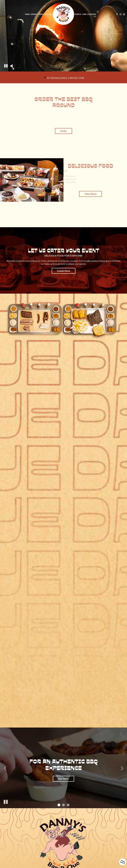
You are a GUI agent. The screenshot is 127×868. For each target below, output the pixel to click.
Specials (48, 14)
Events (78, 14)
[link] (63, 14)
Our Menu (63, 779)
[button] (59, 805)
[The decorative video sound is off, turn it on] (11, 66)
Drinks (34, 14)
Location (92, 14)
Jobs (84, 14)
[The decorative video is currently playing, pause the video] (6, 66)
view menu (90, 194)
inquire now (61, 272)
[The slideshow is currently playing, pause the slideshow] (6, 801)
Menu (28, 14)
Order (41, 14)
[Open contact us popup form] (123, 862)
